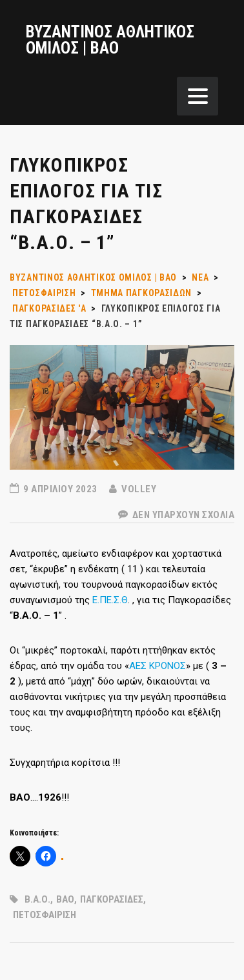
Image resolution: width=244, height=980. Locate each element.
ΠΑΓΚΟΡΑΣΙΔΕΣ (112, 899)
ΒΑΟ (65, 899)
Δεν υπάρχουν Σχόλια (177, 515)
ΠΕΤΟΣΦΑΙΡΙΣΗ (45, 915)
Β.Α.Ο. (37, 899)
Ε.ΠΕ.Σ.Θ (110, 600)
